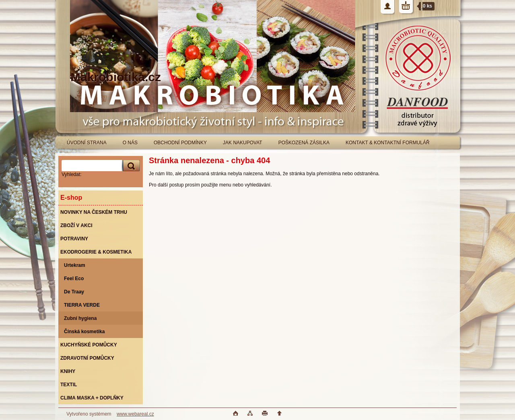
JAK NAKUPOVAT (243, 143)
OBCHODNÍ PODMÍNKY (180, 143)
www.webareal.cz (135, 414)
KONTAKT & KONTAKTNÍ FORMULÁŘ (388, 143)
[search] (130, 166)
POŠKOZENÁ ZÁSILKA (304, 143)
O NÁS (130, 143)
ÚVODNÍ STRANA (87, 143)
